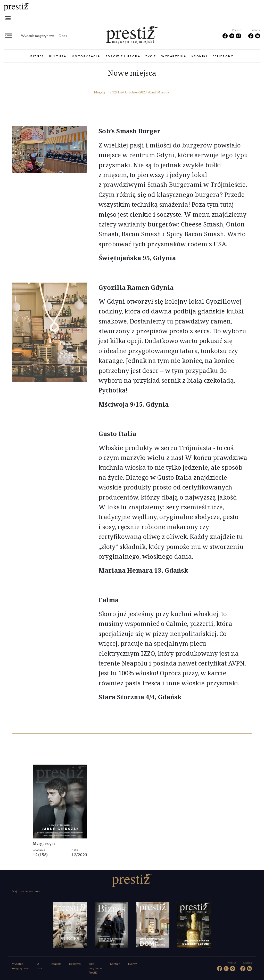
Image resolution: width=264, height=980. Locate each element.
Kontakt (115, 964)
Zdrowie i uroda (123, 56)
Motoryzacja (86, 56)
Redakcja (55, 964)
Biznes (37, 56)
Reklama (75, 964)
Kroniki (200, 56)
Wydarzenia (174, 56)
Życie (151, 56)
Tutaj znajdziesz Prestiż (95, 968)
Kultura (58, 56)
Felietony (223, 56)
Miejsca (163, 92)
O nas (63, 36)
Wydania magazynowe (38, 36)
